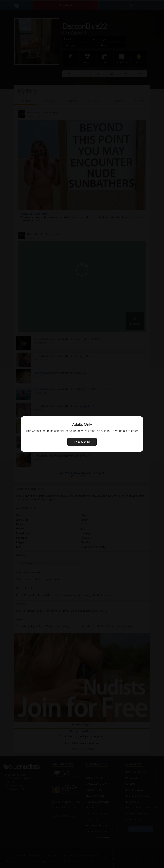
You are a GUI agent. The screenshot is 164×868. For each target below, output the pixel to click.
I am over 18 (82, 442)
